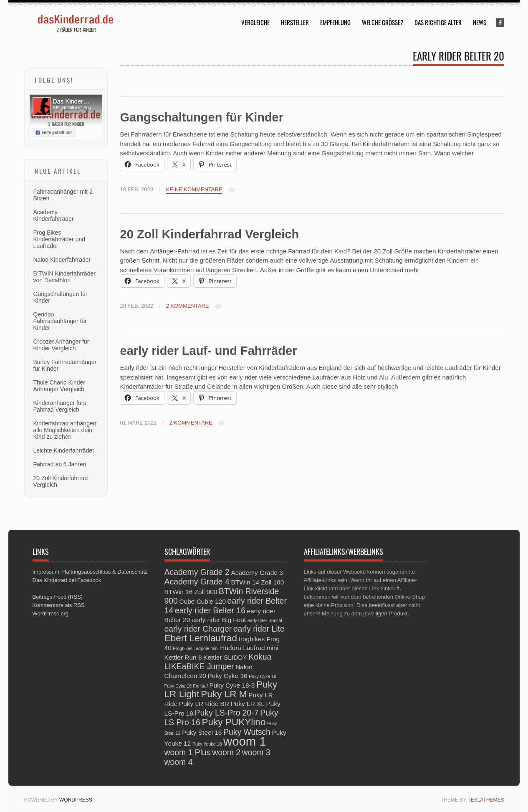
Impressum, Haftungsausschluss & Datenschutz (90, 572)
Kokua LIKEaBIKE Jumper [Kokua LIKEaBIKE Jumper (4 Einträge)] (218, 661)
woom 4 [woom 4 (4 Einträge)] (179, 762)
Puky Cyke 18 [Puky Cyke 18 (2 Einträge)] (263, 676)
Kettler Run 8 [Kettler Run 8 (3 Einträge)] (183, 657)
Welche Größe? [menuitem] (383, 22)
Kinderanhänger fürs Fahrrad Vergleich (60, 406)
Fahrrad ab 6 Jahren (60, 464)
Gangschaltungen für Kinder (202, 117)
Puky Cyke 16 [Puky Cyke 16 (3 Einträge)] (227, 676)
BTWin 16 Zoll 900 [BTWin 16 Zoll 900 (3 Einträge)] (191, 592)
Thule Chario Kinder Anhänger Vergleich (59, 386)
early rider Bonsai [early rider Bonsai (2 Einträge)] (265, 620)
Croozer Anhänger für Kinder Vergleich (61, 345)
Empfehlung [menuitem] (335, 22)
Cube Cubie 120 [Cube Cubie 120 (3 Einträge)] (203, 601)
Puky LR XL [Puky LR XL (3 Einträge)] (247, 704)
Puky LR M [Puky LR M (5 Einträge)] (224, 694)
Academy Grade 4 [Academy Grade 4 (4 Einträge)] (197, 582)
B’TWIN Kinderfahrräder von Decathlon (64, 277)
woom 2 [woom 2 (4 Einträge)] (226, 752)
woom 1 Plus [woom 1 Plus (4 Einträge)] (188, 752)
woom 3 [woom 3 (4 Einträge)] (256, 752)
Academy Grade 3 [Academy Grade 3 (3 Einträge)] (257, 573)
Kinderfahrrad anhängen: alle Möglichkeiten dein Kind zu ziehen (66, 430)
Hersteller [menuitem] (295, 22)
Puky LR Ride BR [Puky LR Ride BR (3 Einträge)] (204, 704)
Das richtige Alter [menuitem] (438, 22)
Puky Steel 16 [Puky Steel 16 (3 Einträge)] (202, 732)
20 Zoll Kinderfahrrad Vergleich (210, 234)
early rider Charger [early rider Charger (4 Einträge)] (198, 629)
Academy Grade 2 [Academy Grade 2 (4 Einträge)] (197, 572)
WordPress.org (51, 613)
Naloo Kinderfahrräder (62, 260)
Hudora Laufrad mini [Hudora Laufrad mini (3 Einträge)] (249, 648)
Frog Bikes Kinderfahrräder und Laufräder (59, 239)
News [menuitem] (480, 22)
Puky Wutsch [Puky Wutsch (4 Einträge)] (247, 732)
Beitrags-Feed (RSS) (58, 597)
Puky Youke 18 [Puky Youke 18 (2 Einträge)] (207, 744)
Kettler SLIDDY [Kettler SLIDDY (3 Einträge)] (225, 657)
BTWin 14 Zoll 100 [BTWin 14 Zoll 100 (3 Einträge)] (257, 582)
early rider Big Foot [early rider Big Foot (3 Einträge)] (219, 620)
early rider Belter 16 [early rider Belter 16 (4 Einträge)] (210, 610)
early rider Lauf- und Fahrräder (209, 351)
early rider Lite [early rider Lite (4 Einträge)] (259, 629)
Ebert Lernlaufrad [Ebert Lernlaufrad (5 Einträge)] (201, 638)
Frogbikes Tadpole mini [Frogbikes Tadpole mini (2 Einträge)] (196, 648)
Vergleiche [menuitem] (255, 22)
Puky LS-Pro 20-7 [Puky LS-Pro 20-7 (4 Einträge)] (227, 713)
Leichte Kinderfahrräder (64, 450)
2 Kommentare (188, 306)
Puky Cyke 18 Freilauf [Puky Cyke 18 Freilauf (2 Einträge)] (186, 686)
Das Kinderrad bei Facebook (67, 580)
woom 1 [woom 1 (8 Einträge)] (245, 741)
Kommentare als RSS (59, 605)
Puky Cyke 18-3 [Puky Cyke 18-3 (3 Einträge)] (232, 685)
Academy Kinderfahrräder (54, 215)
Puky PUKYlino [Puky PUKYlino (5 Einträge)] (234, 722)
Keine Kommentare (194, 190)
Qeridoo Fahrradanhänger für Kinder (60, 321)
